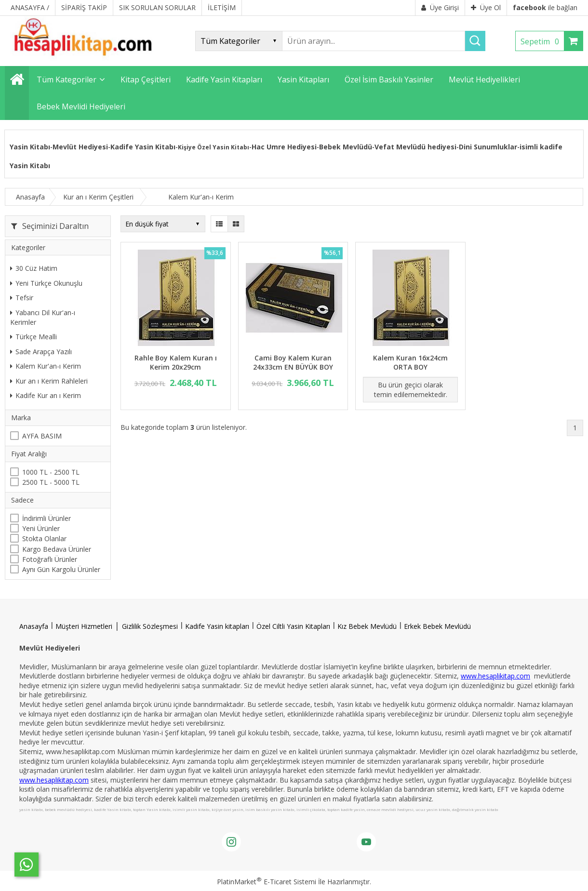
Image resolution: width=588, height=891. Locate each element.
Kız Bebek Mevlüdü (367, 626)
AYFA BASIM (42, 436)
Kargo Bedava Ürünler (57, 549)
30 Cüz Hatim (34, 268)
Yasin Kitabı (30, 147)
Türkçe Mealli (33, 337)
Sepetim (542, 41)
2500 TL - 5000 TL (51, 482)
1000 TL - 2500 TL (51, 472)
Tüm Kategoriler (67, 80)
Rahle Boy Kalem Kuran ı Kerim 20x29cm (176, 363)
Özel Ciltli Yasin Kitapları (293, 626)
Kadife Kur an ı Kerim (46, 395)
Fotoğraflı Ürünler (50, 559)
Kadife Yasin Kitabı (143, 147)
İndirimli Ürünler (47, 518)
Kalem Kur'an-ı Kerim (46, 366)
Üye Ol (486, 7)
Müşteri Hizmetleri (84, 626)
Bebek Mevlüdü (346, 147)
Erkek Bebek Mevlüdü (437, 626)
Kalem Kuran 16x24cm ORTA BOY (410, 363)
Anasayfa (34, 626)
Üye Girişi (440, 7)
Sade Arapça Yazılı (41, 352)
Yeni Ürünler (41, 528)
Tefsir (22, 298)
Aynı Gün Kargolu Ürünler (61, 569)
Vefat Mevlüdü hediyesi (415, 147)
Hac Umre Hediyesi (284, 147)
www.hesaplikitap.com (495, 676)
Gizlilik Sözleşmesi (150, 626)
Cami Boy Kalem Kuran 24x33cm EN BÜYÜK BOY (293, 363)
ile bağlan (545, 7)
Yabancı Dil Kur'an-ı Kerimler (43, 317)
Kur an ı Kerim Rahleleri (49, 381)
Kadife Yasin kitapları (217, 626)
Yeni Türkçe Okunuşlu (46, 283)
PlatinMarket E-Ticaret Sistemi (267, 882)
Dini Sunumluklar (488, 147)
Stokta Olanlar (44, 539)
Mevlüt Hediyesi (80, 147)
